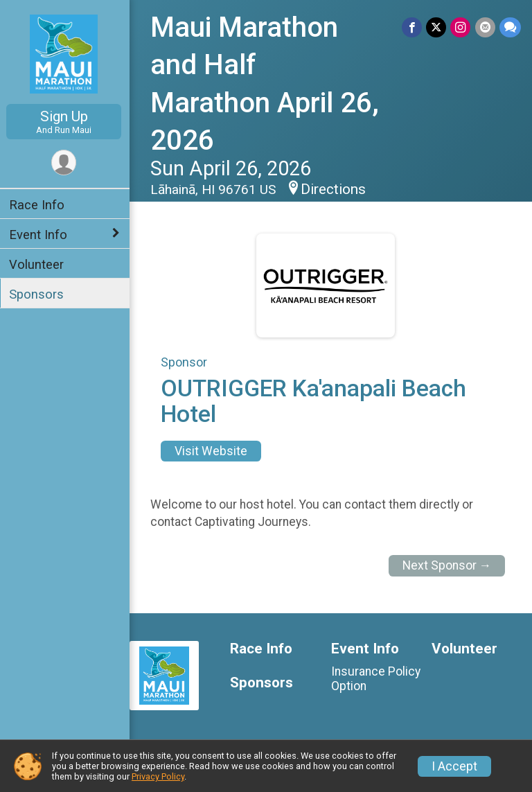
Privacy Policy (158, 776)
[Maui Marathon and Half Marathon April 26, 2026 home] (66, 53)
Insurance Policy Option (376, 678)
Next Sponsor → (447, 565)
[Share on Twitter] (437, 27)
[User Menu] (66, 162)
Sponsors (38, 294)
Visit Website (213, 451)
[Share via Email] (485, 27)
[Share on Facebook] (413, 27)
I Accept (454, 766)
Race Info (39, 205)
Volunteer (38, 264)
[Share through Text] (510, 27)
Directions (335, 189)
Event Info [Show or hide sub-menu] (40, 235)
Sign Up (66, 122)
